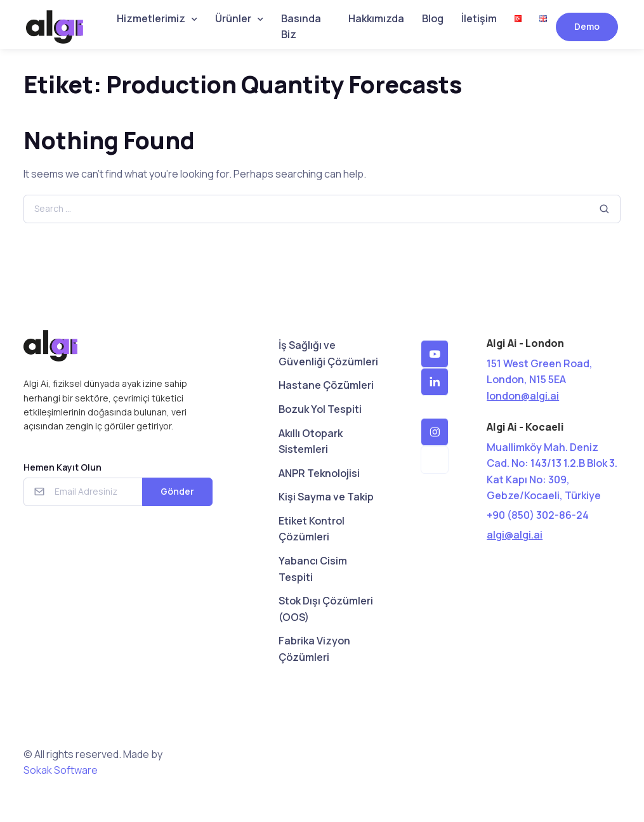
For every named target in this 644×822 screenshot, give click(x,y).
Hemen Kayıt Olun (62, 467)
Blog (433, 18)
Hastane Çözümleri (326, 385)
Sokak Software (61, 770)
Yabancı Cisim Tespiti (313, 569)
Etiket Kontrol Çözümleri (312, 529)
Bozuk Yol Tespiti (320, 409)
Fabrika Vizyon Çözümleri (314, 649)
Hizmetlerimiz (151, 18)
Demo (587, 26)
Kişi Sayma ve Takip (326, 497)
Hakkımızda (376, 18)
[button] (435, 354)
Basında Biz (301, 27)
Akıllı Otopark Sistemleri (311, 441)
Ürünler (233, 18)
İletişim (479, 18)
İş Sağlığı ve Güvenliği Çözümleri (328, 353)
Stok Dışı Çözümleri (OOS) (326, 609)
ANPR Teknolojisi (319, 473)
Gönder (177, 491)
